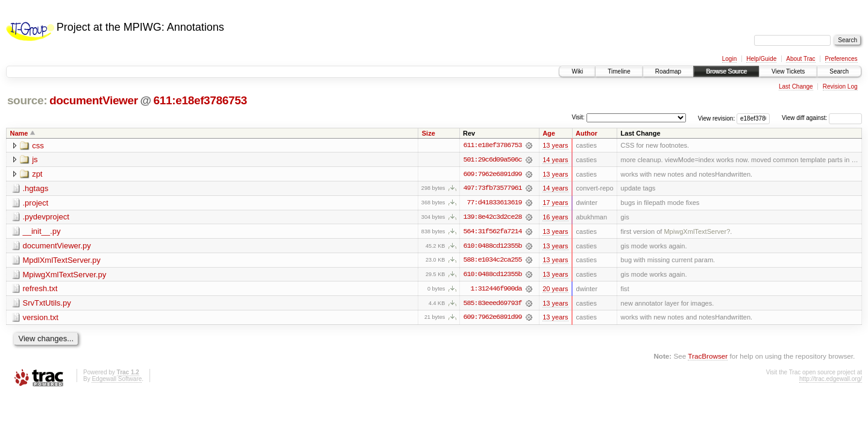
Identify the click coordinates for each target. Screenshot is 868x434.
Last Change (796, 86)
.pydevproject (46, 218)
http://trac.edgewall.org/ (831, 380)
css (38, 146)
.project (36, 203)
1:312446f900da (496, 290)
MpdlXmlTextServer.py (62, 261)
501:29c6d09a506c (492, 160)
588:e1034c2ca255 (492, 261)
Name (19, 133)
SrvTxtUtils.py (47, 305)
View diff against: (822, 118)
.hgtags (36, 189)
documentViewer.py (57, 247)
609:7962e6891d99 (492, 174)
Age (549, 133)
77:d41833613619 (494, 203)
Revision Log (840, 86)
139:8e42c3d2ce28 (492, 218)
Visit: (578, 117)
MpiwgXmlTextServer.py (65, 276)
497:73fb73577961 (492, 189)
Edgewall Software (117, 380)
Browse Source (726, 71)
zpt (37, 175)
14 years (555, 160)
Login (729, 59)
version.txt (41, 319)
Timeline (619, 71)
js (35, 160)
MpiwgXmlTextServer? (697, 232)
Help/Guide (761, 59)
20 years (555, 290)
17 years (555, 203)
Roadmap (668, 71)
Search (839, 71)
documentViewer (94, 100)
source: (27, 100)
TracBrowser (708, 358)
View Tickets (788, 71)
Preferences (841, 59)
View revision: (717, 118)
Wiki (577, 71)
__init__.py (42, 232)
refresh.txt (40, 290)
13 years (555, 145)
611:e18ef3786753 (200, 100)
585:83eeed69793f (492, 304)
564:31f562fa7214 (492, 232)
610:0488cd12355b (492, 247)
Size (429, 133)
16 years (555, 218)
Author (587, 133)
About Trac (800, 59)
